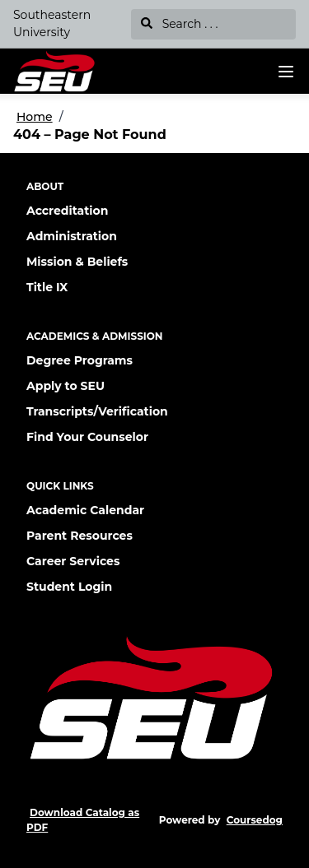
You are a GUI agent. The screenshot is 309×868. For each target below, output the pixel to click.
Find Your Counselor (87, 437)
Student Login (69, 587)
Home (35, 117)
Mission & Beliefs (77, 262)
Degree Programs (80, 360)
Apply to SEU (66, 386)
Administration (72, 236)
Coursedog (255, 820)
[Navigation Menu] (286, 72)
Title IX (47, 287)
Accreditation (67, 211)
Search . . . (179, 24)
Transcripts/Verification (97, 411)
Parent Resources (80, 536)
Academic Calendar (85, 510)
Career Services (73, 561)
